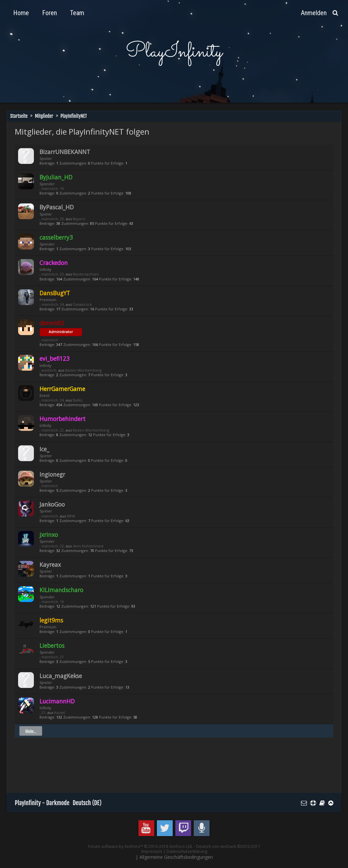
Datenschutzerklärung (187, 851)
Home (21, 13)
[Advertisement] (135, 768)
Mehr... (31, 731)
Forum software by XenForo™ (140, 846)
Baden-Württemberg (83, 370)
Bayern (79, 219)
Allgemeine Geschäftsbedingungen (176, 857)
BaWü (78, 400)
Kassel (60, 712)
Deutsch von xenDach (228, 846)
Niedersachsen (86, 274)
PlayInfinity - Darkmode (42, 803)
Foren (50, 13)
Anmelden (314, 13)
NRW (71, 516)
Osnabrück (82, 304)
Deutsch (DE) (87, 803)
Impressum (152, 851)
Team (77, 13)
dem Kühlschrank (88, 546)
